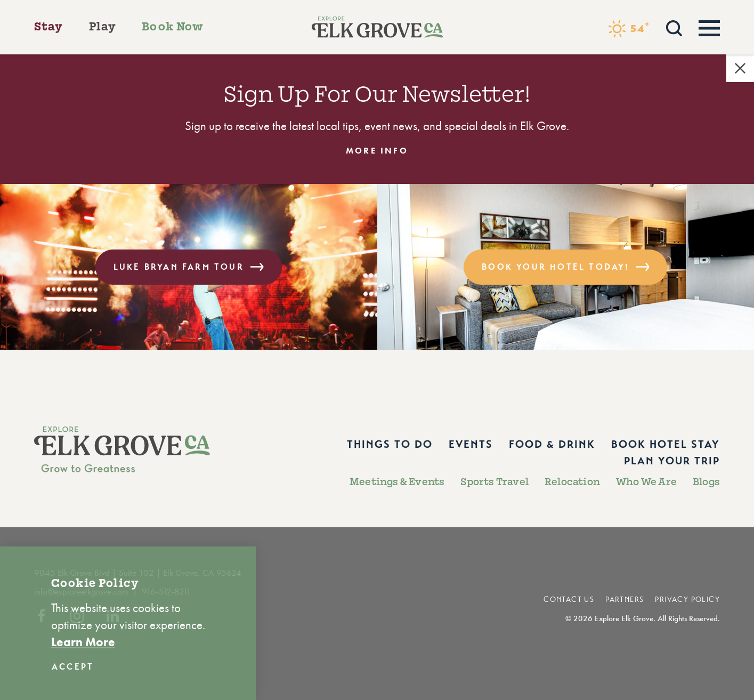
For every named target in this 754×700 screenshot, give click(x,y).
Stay (49, 27)
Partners (625, 600)
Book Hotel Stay (666, 444)
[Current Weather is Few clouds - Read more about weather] (629, 29)
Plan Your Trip (672, 461)
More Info (377, 151)
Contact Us (569, 600)
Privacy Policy (687, 600)
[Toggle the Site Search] (674, 27)
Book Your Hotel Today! (565, 267)
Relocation (572, 482)
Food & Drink (552, 444)
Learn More (83, 642)
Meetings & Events (397, 482)
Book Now (173, 27)
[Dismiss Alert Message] (740, 68)
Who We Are (646, 482)
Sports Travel (494, 482)
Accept (73, 667)
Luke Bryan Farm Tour (189, 267)
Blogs (706, 482)
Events (471, 444)
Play (103, 27)
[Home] (377, 27)
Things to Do (390, 444)
